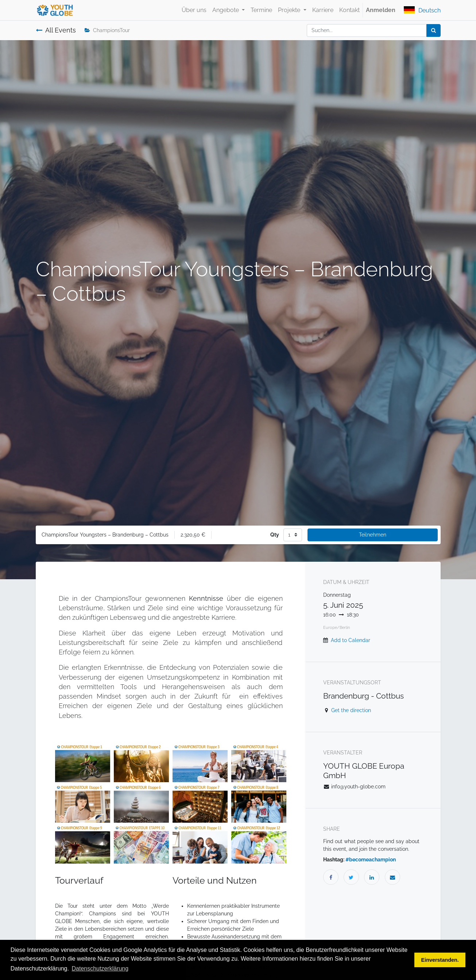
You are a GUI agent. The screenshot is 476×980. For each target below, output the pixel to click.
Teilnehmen (373, 535)
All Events (56, 30)
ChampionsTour (107, 30)
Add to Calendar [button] (351, 640)
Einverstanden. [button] (440, 960)
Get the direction (351, 710)
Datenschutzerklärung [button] (100, 969)
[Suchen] (434, 30)
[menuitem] (194, 10)
